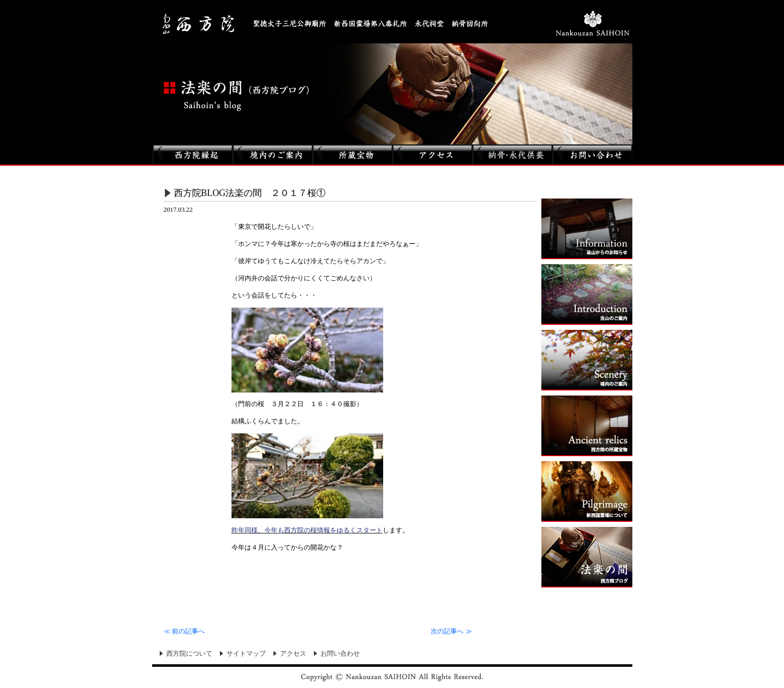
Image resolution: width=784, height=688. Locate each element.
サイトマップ (246, 654)
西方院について (189, 654)
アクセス (293, 654)
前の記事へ (184, 631)
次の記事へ (451, 631)
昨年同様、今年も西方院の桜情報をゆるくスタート (307, 530)
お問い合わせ (340, 654)
